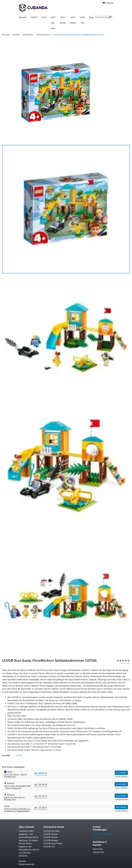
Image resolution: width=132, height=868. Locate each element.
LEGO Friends (73, 20)
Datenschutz (98, 852)
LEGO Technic (63, 20)
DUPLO (34, 17)
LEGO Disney (28, 35)
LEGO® (16, 35)
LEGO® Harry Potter (53, 843)
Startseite (23, 17)
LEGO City (83, 20)
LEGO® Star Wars (52, 831)
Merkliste (108, 3)
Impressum (98, 849)
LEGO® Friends (50, 837)
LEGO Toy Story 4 (43, 35)
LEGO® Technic (51, 834)
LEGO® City (49, 846)
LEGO (44, 17)
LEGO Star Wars (53, 23)
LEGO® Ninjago (51, 840)
